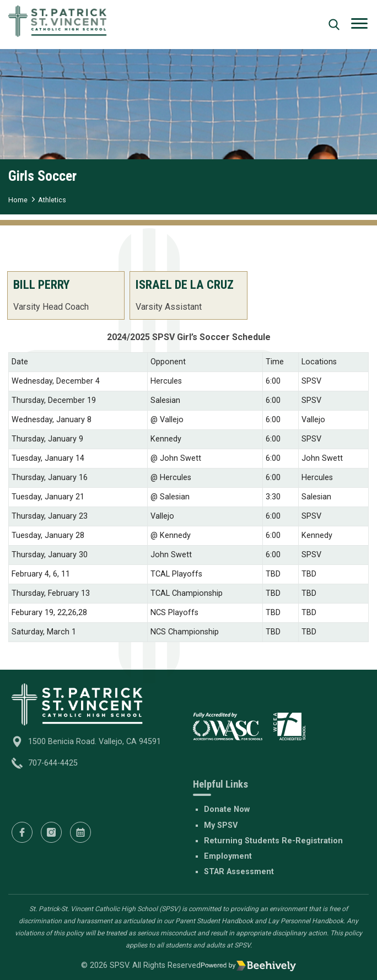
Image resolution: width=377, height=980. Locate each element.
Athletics (52, 200)
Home (18, 200)
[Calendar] (80, 832)
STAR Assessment (239, 872)
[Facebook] (22, 832)
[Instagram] (51, 832)
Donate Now (227, 809)
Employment (228, 856)
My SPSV (221, 825)
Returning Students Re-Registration (273, 841)
